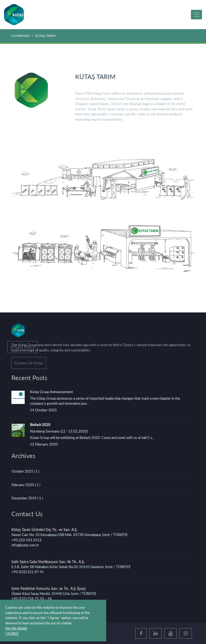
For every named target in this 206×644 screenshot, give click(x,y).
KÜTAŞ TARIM (45, 36)
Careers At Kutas (29, 363)
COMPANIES (21, 36)
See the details (16, 628)
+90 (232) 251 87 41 (28, 572)
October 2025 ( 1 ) (25, 471)
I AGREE (12, 633)
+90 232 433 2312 (26, 540)
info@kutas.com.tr (25, 545)
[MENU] (196, 15)
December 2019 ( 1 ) (27, 498)
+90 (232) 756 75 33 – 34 (32, 599)
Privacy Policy (23, 347)
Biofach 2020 (40, 425)
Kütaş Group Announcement (51, 392)
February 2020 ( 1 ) (26, 485)
